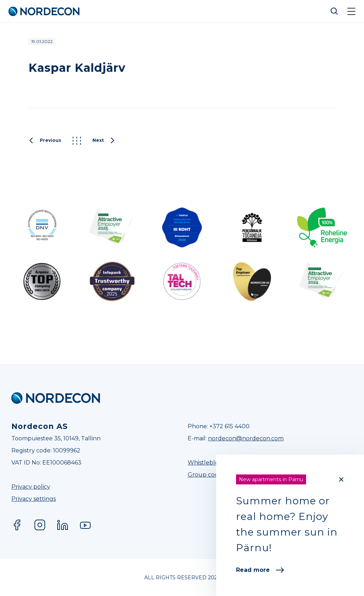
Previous (45, 141)
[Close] (341, 479)
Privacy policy (31, 487)
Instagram (40, 525)
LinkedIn (63, 525)
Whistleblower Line (215, 463)
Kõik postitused (77, 141)
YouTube (85, 525)
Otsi (334, 11)
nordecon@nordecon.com (246, 438)
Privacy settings (34, 499)
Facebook (17, 525)
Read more (260, 570)
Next (104, 141)
